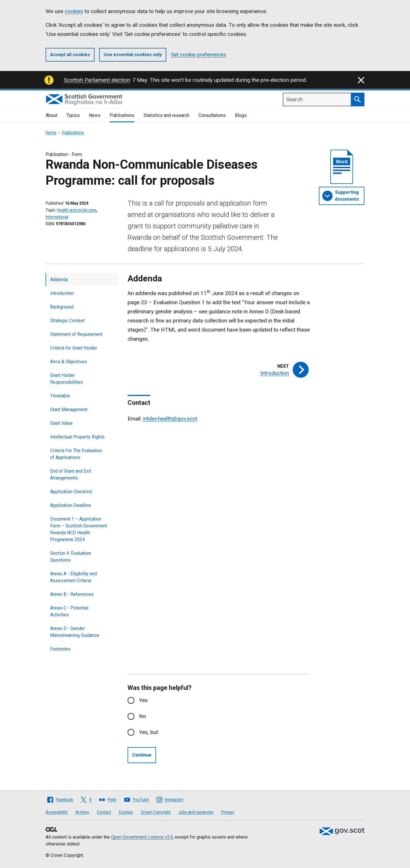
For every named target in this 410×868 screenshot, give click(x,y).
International (57, 217)
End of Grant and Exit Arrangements (71, 474)
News (95, 115)
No (143, 716)
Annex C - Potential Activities (69, 611)
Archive (82, 812)
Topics (73, 115)
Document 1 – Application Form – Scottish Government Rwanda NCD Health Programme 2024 (79, 529)
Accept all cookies (70, 55)
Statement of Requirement (76, 334)
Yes (143, 700)
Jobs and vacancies (196, 812)
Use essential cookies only (133, 55)
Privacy (228, 812)
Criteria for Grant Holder (74, 348)
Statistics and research (166, 115)
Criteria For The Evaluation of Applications (76, 454)
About (51, 115)
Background (62, 307)
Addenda (59, 279)
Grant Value (61, 423)
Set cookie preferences (198, 55)
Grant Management (69, 409)
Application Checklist (71, 492)
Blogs (241, 115)
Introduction (62, 293)
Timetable (60, 396)
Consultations (212, 115)
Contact (104, 812)
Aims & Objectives (68, 362)
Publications (122, 115)
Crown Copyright (156, 812)
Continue (142, 755)
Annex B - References (72, 594)
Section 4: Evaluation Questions (71, 557)
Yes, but (148, 732)
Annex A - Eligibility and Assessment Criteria (73, 577)
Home (51, 133)
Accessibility (57, 812)
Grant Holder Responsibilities (66, 379)
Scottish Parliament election (97, 80)
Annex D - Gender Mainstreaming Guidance (75, 632)
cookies (74, 11)
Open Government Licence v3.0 (142, 837)
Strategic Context (67, 321)
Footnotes (60, 649)
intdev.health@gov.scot (170, 419)
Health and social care (77, 210)
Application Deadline (71, 505)
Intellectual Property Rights (77, 437)
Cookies (126, 812)
